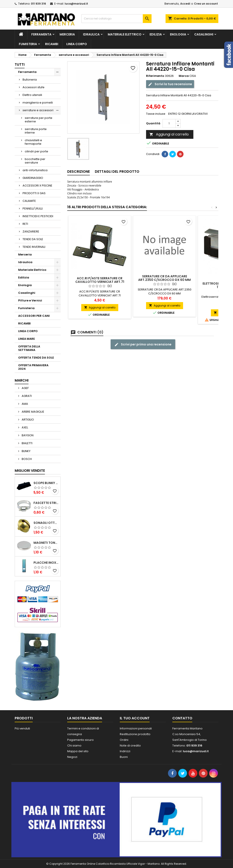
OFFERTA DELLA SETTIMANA (29, 348)
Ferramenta (41, 34)
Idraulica (91, 34)
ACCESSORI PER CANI (34, 316)
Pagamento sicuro (80, 740)
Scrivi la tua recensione (170, 84)
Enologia (178, 34)
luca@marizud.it (76, 4)
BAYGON (27, 435)
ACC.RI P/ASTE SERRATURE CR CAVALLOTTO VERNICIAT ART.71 (100, 280)
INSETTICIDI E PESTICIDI (38, 216)
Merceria (67, 34)
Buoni (124, 757)
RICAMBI (52, 44)
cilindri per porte (36, 151)
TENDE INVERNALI (34, 247)
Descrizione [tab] (79, 172)
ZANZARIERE (31, 232)
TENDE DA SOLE (33, 239)
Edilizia (156, 34)
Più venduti (22, 728)
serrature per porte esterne (39, 120)
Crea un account (206, 4)
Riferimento (155, 76)
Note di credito (130, 746)
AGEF (25, 388)
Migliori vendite (30, 471)
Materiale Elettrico (125, 34)
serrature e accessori (38, 110)
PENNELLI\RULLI (33, 209)
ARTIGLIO (27, 420)
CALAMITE (29, 201)
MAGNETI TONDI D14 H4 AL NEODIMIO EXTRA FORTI (46, 543)
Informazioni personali (136, 728)
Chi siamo (74, 746)
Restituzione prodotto (135, 734)
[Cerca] (116, 19)
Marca (184, 76)
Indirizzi (125, 751)
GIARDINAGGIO (33, 178)
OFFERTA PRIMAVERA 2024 (33, 367)
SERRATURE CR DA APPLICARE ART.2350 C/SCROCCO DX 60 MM (164, 278)
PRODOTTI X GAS (34, 193)
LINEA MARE (26, 339)
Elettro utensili (32, 95)
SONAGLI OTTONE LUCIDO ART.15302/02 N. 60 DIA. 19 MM (46, 523)
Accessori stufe (34, 87)
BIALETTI (27, 443)
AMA (25, 404)
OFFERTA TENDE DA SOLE (36, 358)
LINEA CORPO (77, 44)
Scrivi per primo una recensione (143, 344)
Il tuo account (135, 718)
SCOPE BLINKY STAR (46, 483)
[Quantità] (169, 123)
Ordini (124, 740)
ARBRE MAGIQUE (33, 412)
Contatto (182, 718)
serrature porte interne (36, 131)
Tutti (20, 64)
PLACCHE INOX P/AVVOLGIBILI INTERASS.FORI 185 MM (46, 563)
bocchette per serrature (35, 161)
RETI (25, 224)
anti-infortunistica (35, 170)
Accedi (185, 4)
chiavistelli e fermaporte (33, 142)
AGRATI (26, 396)
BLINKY (26, 451)
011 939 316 (38, 4)
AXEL (25, 427)
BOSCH (26, 459)
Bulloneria (30, 80)
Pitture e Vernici (30, 300)
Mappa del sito (78, 751)
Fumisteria (28, 44)
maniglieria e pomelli (38, 103)
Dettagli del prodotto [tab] (117, 172)
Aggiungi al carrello (169, 134)
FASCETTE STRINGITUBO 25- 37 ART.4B (46, 503)
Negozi (72, 757)
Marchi (22, 380)
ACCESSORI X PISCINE (37, 186)
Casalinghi (204, 34)
